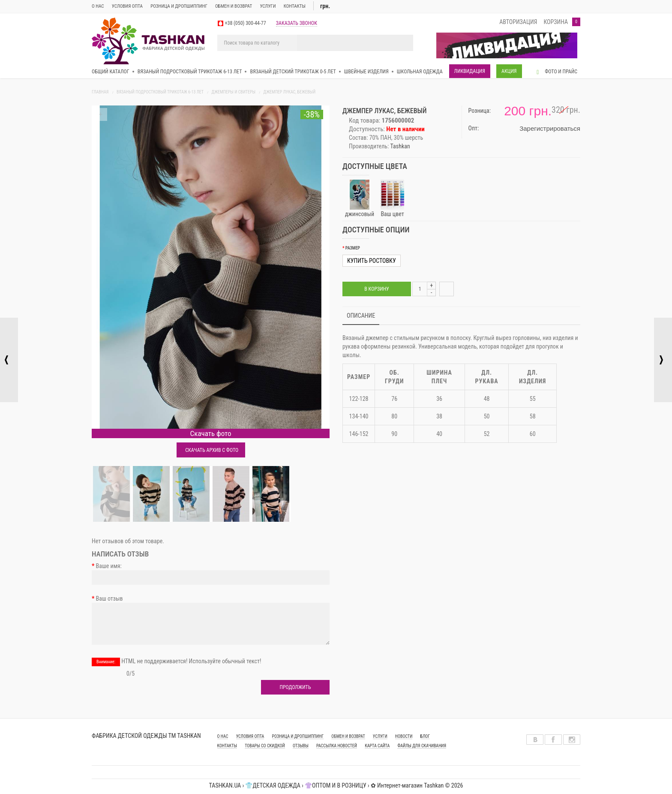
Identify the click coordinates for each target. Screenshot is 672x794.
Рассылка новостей (337, 746)
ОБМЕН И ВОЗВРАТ (234, 6)
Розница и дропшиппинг (179, 6)
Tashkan (400, 146)
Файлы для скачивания (422, 746)
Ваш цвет (392, 198)
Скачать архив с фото (211, 450)
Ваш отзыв (109, 599)
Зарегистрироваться (550, 128)
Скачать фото (211, 433)
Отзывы (301, 746)
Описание (361, 316)
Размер (353, 248)
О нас (98, 6)
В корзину (376, 289)
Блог (425, 736)
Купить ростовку (372, 261)
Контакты (295, 6)
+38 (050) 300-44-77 (246, 23)
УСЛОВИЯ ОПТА (250, 736)
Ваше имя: (109, 566)
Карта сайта (377, 746)
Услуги (268, 6)
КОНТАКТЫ (227, 746)
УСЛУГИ (380, 736)
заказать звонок (297, 23)
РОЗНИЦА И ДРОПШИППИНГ (298, 736)
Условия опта (127, 6)
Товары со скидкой (265, 746)
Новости (404, 736)
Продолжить (295, 687)
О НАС (223, 736)
